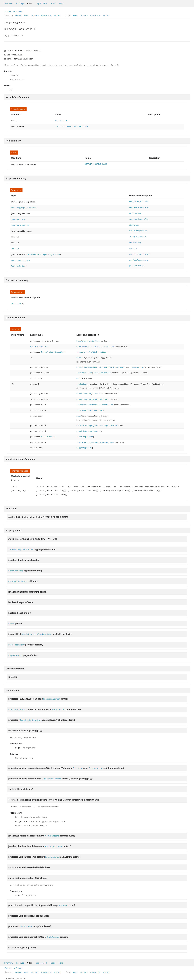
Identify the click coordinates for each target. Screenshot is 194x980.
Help (61, 3)
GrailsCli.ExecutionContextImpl (71, 126)
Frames (8, 11)
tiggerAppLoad (84, 444)
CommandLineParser (20, 223)
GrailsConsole (48, 433)
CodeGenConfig (18, 218)
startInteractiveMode (87, 438)
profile (133, 245)
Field (26, 16)
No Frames (18, 11)
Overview (8, 3)
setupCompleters (85, 433)
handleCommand (84, 390)
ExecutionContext (91, 337)
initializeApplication (88, 401)
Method (58, 16)
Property (35, 16)
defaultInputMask (138, 229)
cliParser (134, 223)
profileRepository (139, 257)
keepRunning (135, 240)
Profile (15, 245)
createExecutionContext (89, 343)
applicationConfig (139, 218)
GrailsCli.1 (61, 121)
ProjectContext (19, 262)
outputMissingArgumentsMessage (92, 422)
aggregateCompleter (139, 206)
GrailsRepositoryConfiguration (44, 251)
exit (79, 374)
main (79, 412)
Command (121, 363)
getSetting (82, 380)
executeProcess (84, 369)
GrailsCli (16, 300)
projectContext (137, 262)
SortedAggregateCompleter (24, 206)
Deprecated (41, 3)
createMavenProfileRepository (92, 348)
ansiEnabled (135, 212)
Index (53, 3)
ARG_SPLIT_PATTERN (139, 201)
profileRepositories (140, 251)
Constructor (46, 16)
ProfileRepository (20, 257)
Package (20, 3)
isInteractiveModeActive (89, 406)
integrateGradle (137, 234)
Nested (18, 16)
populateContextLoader (88, 427)
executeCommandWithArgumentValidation (96, 363)
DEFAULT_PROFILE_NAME (96, 164)
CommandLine (108, 343)
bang (79, 337)
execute (80, 354)
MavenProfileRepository (53, 348)
